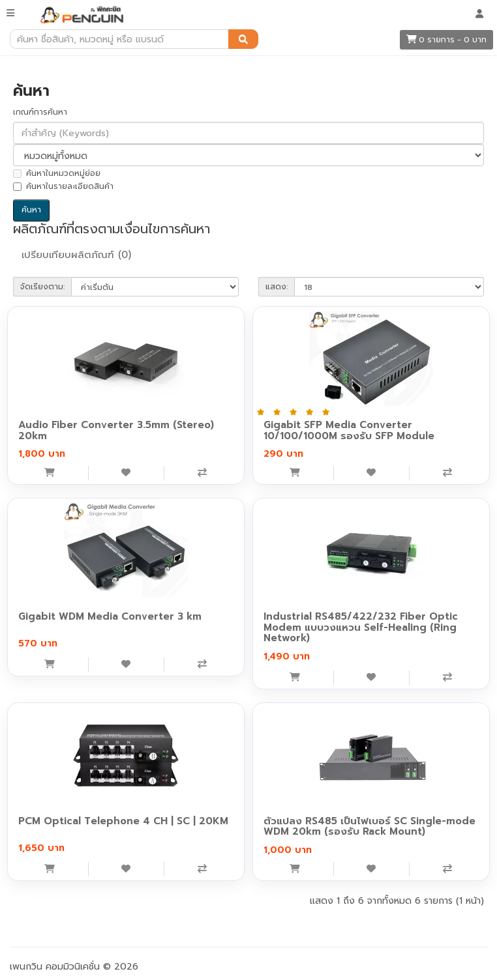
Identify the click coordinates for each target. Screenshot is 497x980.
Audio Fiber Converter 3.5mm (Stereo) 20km (116, 430)
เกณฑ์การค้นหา (40, 112)
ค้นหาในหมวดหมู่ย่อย (57, 173)
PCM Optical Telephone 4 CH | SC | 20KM (123, 821)
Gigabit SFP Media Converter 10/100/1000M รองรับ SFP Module (349, 430)
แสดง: (277, 287)
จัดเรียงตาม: (42, 287)
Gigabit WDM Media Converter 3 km (110, 616)
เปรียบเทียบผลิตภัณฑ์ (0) (76, 255)
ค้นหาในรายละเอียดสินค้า (63, 186)
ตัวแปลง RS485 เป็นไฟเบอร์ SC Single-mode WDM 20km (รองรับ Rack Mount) (369, 827)
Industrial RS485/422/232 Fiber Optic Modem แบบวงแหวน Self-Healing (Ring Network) (361, 627)
